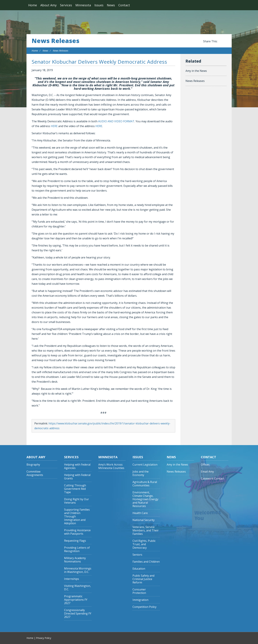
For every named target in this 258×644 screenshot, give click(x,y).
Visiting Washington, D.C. (77, 588)
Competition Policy (144, 607)
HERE (54, 126)
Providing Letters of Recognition (77, 549)
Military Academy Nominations (75, 560)
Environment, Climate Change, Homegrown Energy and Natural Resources (145, 499)
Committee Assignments (35, 473)
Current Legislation (145, 465)
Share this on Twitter (225, 41)
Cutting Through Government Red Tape (75, 489)
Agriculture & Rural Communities (145, 484)
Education (139, 569)
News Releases (55, 41)
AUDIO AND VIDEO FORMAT (116, 121)
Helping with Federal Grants (77, 477)
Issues (99, 5)
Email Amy (207, 472)
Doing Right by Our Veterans (77, 501)
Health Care (140, 513)
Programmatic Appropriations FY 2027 (76, 600)
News (111, 5)
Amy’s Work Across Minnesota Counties (111, 466)
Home (33, 5)
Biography (33, 465)
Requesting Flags (75, 541)
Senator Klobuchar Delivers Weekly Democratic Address (99, 62)
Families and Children (146, 562)
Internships (72, 579)
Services (66, 5)
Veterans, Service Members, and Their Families (146, 530)
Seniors (137, 555)
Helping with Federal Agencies (77, 466)
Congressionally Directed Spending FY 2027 (78, 614)
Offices (205, 465)
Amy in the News (196, 71)
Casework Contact (213, 479)
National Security (144, 520)
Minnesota (83, 5)
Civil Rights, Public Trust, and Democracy (144, 544)
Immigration (140, 600)
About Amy (48, 5)
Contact (124, 5)
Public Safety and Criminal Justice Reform (143, 579)
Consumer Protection (139, 591)
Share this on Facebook (221, 41)
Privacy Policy (44, 638)
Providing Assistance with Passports (77, 532)
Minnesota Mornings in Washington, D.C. (78, 570)
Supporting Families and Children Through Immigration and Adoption (77, 516)
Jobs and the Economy (141, 473)
